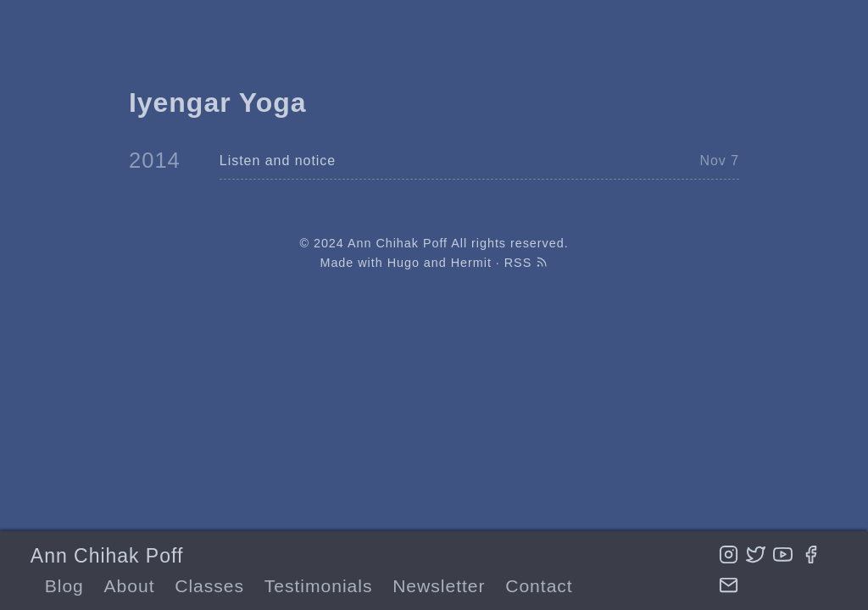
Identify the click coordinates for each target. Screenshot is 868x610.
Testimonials (319, 586)
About (130, 586)
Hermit (471, 263)
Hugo (403, 263)
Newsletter (439, 586)
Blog (64, 586)
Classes (209, 586)
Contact (539, 586)
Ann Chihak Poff (107, 556)
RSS (526, 263)
